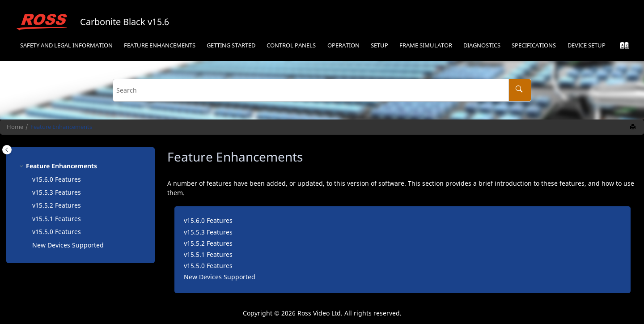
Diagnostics (482, 45)
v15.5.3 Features (57, 192)
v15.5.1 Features (57, 219)
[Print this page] (634, 127)
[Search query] (322, 90)
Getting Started (231, 45)
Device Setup (587, 45)
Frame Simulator (426, 45)
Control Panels (291, 45)
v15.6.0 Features (57, 179)
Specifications (534, 45)
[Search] (520, 90)
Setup (379, 45)
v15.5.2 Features (57, 205)
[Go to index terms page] (622, 48)
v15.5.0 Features (57, 232)
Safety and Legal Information (66, 45)
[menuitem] (66, 46)
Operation (343, 45)
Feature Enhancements (160, 45)
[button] (22, 166)
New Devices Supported (68, 245)
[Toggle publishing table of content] (7, 150)
